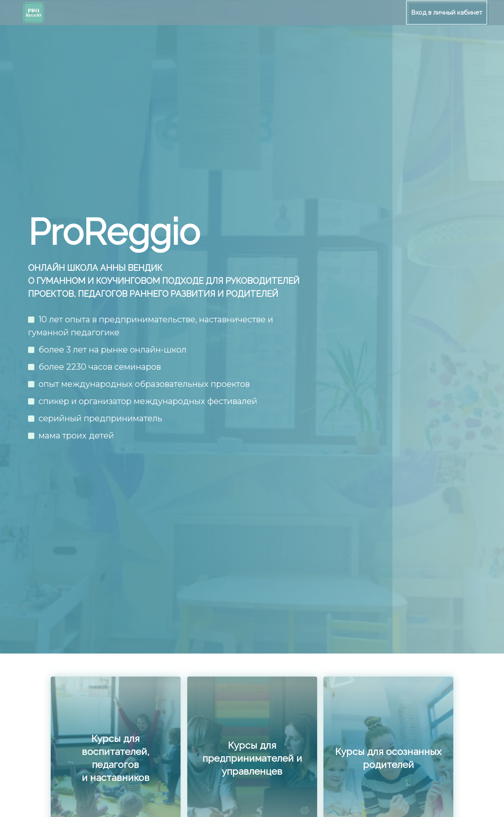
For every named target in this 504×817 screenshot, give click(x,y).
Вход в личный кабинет (447, 13)
